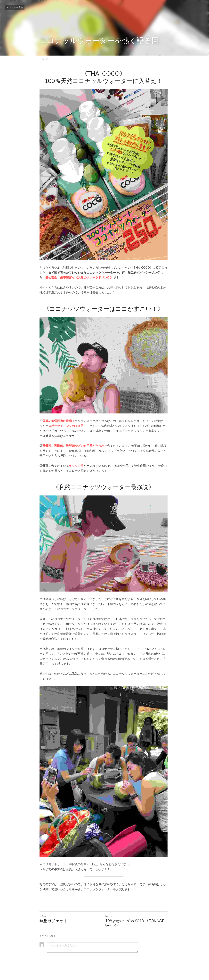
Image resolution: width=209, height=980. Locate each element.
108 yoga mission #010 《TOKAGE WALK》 (136, 931)
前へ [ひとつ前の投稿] (43, 925)
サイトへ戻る (15, 7)
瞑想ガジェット (54, 929)
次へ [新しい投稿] (110, 925)
